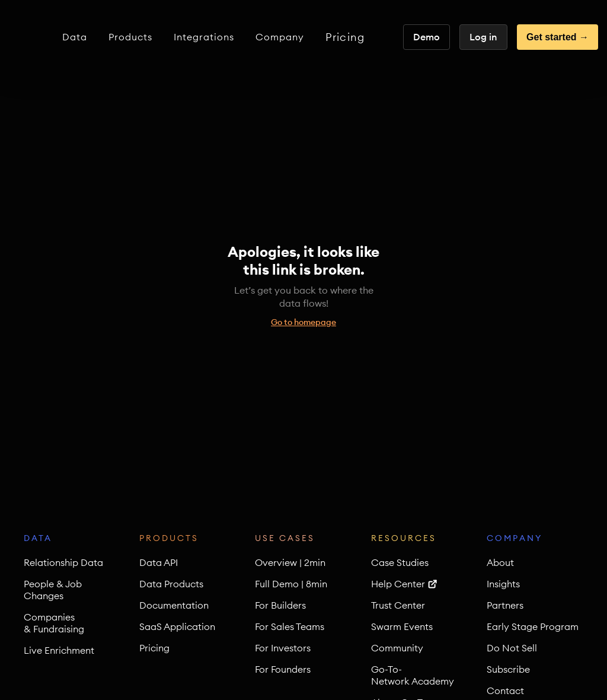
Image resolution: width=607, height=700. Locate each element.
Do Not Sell (512, 648)
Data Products (171, 584)
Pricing (345, 37)
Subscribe (508, 669)
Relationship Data (63, 562)
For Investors (283, 648)
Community (397, 648)
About (500, 562)
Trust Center (398, 605)
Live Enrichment (59, 650)
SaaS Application (177, 626)
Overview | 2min (290, 562)
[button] (75, 37)
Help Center (398, 584)
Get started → (558, 37)
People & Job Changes (53, 590)
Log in (483, 37)
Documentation (174, 605)
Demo (427, 37)
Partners (505, 605)
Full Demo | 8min (291, 584)
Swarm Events (402, 626)
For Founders (283, 669)
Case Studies (400, 562)
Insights (503, 584)
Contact (505, 691)
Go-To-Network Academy (413, 675)
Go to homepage (303, 322)
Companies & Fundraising (54, 623)
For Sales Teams (290, 626)
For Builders (280, 605)
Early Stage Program (533, 626)
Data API (159, 562)
